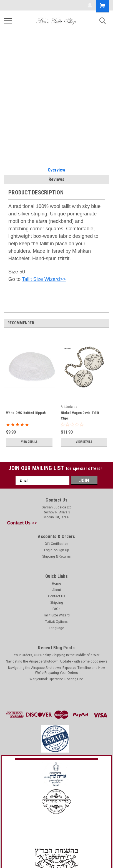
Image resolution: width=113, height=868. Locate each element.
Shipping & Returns (57, 556)
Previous (98, 323)
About (57, 590)
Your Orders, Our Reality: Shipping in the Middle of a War (57, 655)
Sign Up (63, 550)
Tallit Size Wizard (57, 615)
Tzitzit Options (57, 622)
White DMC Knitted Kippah (26, 413)
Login (48, 550)
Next (106, 323)
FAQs (57, 609)
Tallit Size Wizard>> (44, 279)
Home (57, 584)
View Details (29, 442)
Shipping (57, 603)
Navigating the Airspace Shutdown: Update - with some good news (57, 661)
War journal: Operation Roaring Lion (57, 679)
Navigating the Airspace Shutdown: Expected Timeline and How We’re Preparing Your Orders (57, 670)
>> (22, 523)
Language (57, 628)
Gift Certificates (57, 544)
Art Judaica (69, 407)
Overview (57, 170)
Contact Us (57, 596)
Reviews (57, 179)
